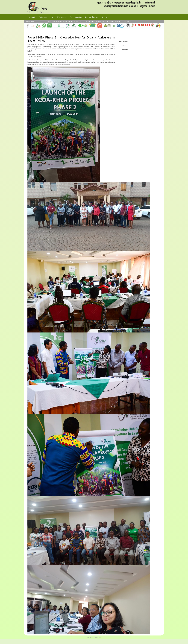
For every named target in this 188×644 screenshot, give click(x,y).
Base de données (92, 17)
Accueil (32, 17)
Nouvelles (125, 49)
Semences (105, 17)
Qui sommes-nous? (46, 17)
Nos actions (62, 17)
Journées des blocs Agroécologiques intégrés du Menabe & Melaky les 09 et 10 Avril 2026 (58, 21)
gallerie (124, 46)
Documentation (76, 17)
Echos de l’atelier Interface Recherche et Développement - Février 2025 (112, 21)
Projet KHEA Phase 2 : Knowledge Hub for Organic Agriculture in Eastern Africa (71, 39)
